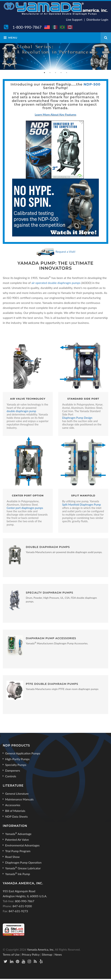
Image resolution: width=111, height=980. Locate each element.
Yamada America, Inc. (41, 949)
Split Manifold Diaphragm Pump (81, 505)
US (47, 27)
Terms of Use (11, 954)
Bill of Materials (15, 811)
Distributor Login (97, 19)
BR (63, 27)
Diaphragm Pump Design (77, 418)
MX (55, 27)
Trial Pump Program (18, 851)
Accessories (13, 805)
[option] (55, 56)
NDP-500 (92, 84)
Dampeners (13, 770)
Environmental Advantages (22, 845)
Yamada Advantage (18, 834)
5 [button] (67, 73)
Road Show (12, 857)
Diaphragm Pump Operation (23, 862)
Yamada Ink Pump (18, 874)
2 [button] (50, 73)
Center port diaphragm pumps (25, 508)
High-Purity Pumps (17, 759)
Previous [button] (6, 56)
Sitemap (47, 954)
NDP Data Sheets (16, 816)
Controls (11, 776)
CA (70, 27)
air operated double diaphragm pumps (56, 283)
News (58, 954)
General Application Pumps (23, 753)
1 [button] (44, 73)
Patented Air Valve (17, 840)
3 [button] (55, 73)
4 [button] (61, 73)
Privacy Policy (31, 954)
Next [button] (105, 56)
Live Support (74, 19)
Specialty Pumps (16, 765)
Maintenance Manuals (19, 799)
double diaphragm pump (21, 411)
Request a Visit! (65, 252)
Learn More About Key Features (55, 114)
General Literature (17, 794)
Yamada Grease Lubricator (23, 868)
